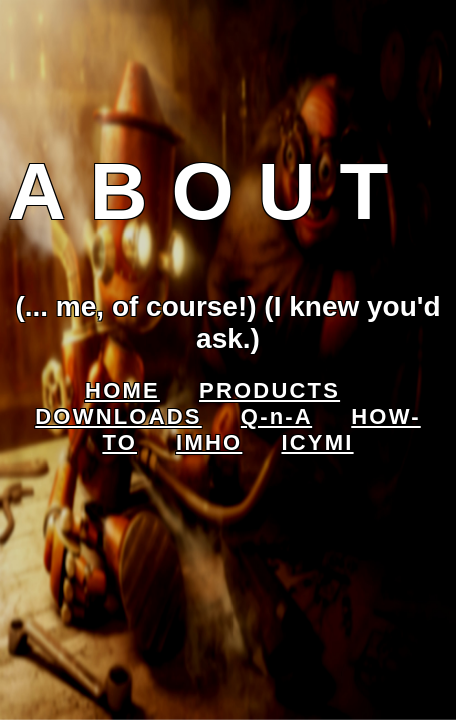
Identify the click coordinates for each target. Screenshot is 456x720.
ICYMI (317, 442)
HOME (122, 390)
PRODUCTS (269, 390)
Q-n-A (276, 416)
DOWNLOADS (118, 416)
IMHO (209, 442)
